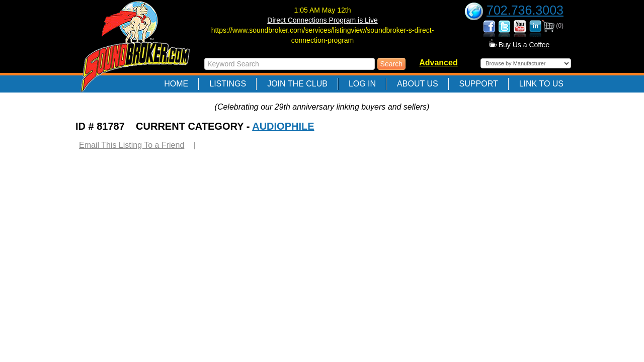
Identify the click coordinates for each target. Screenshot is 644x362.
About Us (418, 84)
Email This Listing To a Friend (132, 145)
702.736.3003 (525, 10)
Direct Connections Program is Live (322, 20)
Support (479, 84)
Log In (362, 84)
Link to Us (541, 84)
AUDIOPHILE (283, 126)
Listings (228, 84)
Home (176, 84)
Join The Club (297, 84)
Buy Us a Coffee (519, 45)
